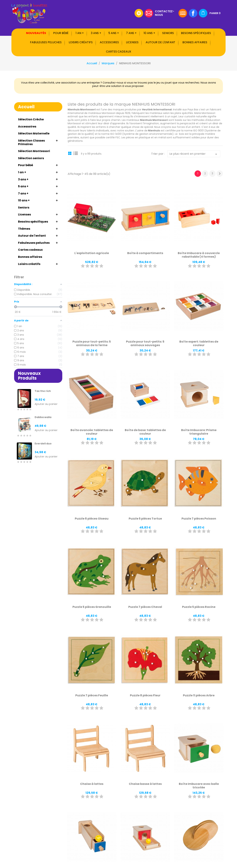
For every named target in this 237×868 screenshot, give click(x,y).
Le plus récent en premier (194, 154)
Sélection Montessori (34, 151)
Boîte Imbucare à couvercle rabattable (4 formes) (199, 255)
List (76, 153)
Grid (70, 153)
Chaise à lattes (92, 784)
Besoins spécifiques (196, 33)
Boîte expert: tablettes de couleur (199, 343)
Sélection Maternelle (34, 133)
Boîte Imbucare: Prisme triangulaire (199, 432)
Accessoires (109, 42)
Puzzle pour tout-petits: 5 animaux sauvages (145, 343)
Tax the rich (43, 391)
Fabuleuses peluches (46, 42)
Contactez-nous (165, 13)
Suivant (220, 174)
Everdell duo (43, 444)
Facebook (193, 13)
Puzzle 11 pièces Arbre (199, 695)
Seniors (168, 33)
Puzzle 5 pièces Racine (199, 607)
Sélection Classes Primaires (31, 142)
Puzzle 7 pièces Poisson (199, 519)
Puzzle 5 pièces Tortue (145, 519)
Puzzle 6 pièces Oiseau (92, 519)
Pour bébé (61, 33)
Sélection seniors (31, 158)
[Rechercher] (110, 13)
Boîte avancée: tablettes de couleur (92, 432)
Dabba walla (43, 417)
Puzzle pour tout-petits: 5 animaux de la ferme (92, 343)
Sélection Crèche (31, 119)
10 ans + (149, 33)
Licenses (132, 42)
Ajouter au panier (46, 404)
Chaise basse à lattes (145, 784)
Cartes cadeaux (119, 52)
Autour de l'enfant (160, 42)
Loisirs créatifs (81, 42)
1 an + (80, 33)
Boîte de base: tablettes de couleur (145, 432)
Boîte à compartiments (145, 253)
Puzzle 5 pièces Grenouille (92, 607)
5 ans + (114, 33)
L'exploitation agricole (92, 253)
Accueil (26, 107)
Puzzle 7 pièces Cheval (145, 607)
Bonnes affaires (195, 42)
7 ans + (131, 33)
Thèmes (24, 229)
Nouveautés (36, 33)
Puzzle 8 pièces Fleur (145, 695)
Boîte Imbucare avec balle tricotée (199, 786)
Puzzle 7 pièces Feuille (92, 695)
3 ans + (96, 33)
